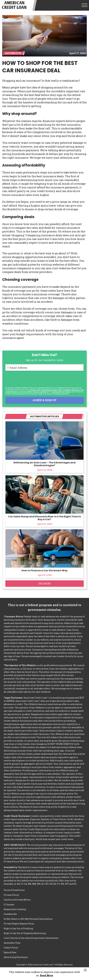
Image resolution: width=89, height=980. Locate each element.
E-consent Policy (34, 390)
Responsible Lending (15, 909)
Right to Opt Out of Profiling (18, 928)
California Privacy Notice (61, 392)
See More (45, 584)
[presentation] (28, 379)
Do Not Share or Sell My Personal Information (28, 919)
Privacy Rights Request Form (19, 924)
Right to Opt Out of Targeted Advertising (25, 933)
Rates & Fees (10, 952)
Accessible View (12, 943)
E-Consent (9, 905)
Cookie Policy (11, 948)
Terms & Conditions (40, 392)
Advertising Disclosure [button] (71, 390)
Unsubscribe (10, 914)
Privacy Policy (27, 392)
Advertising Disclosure (16, 957)
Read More (47, 975)
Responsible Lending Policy (52, 390)
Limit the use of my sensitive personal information (31, 938)
